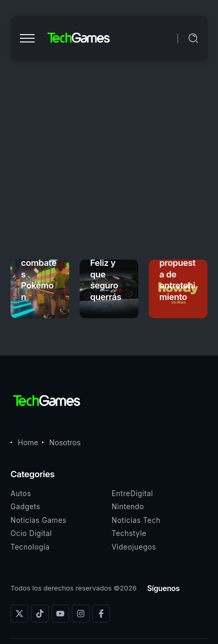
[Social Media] (19, 614)
